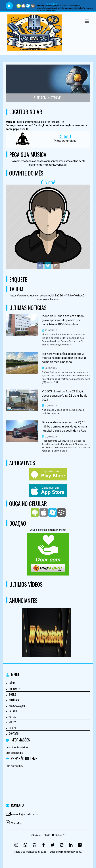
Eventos (14, 711)
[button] (87, 21)
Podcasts (15, 689)
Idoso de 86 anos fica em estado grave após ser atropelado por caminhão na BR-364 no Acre (63, 320)
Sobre (12, 694)
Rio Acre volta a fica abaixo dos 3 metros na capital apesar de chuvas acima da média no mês (64, 358)
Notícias (14, 700)
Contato (14, 733)
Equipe (12, 728)
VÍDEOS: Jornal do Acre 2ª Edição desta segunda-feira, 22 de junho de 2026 (65, 396)
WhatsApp (16, 823)
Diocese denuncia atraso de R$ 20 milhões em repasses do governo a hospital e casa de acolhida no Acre (64, 426)
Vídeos (13, 722)
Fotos (12, 717)
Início (12, 683)
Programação (17, 705)
